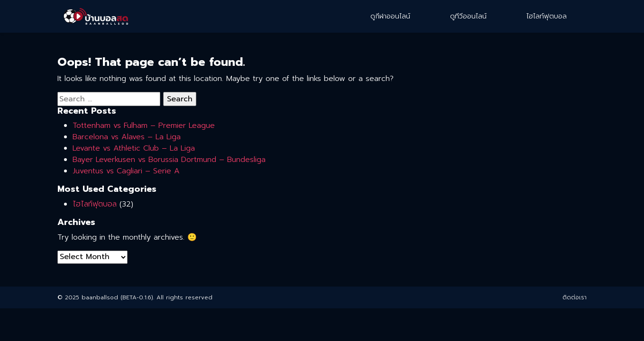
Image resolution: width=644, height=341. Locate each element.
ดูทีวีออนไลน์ (468, 16)
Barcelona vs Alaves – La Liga (127, 137)
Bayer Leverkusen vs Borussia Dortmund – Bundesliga (169, 160)
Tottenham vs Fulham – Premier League (144, 126)
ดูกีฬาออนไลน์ (390, 16)
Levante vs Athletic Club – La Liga (134, 148)
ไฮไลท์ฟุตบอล (547, 16)
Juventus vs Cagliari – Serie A (126, 171)
